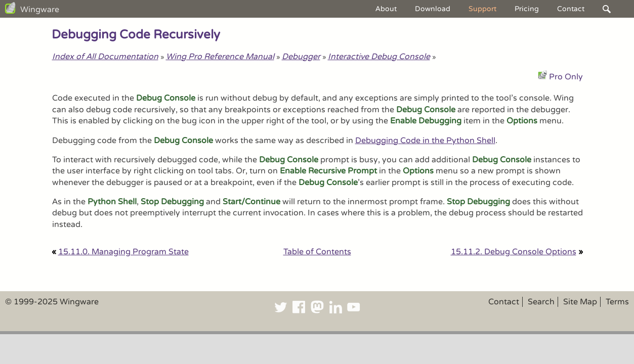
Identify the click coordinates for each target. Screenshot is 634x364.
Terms (617, 302)
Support (482, 9)
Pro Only (566, 77)
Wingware (40, 10)
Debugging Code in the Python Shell (425, 141)
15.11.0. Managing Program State (123, 252)
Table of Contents (317, 252)
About (386, 9)
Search (541, 302)
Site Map (580, 302)
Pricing (527, 9)
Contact (571, 9)
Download (433, 9)
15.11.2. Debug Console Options (514, 252)
